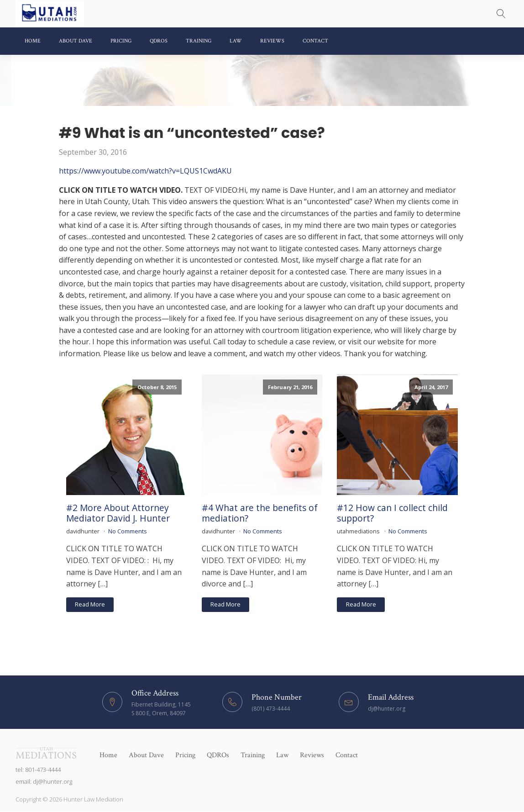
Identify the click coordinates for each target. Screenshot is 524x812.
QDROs (159, 41)
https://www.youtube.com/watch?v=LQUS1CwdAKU (145, 171)
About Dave (76, 41)
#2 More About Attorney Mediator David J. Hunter (118, 513)
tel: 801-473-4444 (38, 770)
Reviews (272, 41)
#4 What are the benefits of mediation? (260, 513)
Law (236, 41)
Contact (315, 41)
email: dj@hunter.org (44, 781)
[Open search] (501, 14)
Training (199, 41)
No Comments (128, 531)
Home (33, 41)
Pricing (121, 41)
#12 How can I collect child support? (392, 513)
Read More (90, 604)
